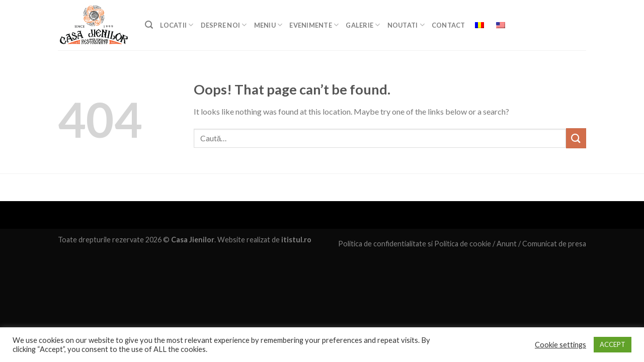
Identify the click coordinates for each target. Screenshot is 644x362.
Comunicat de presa (554, 244)
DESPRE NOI (224, 25)
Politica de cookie (463, 244)
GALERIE (363, 25)
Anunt (507, 244)
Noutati (406, 25)
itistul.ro (296, 240)
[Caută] (149, 25)
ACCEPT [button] (613, 344)
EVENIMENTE (314, 25)
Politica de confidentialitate (382, 244)
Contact (449, 25)
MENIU (268, 25)
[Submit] (576, 138)
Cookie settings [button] (560, 345)
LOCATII (177, 25)
